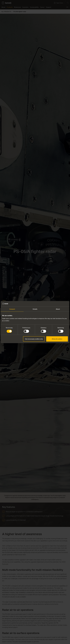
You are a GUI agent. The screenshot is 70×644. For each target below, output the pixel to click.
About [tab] (58, 309)
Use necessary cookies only (34, 339)
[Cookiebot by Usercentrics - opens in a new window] (60, 304)
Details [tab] (35, 309)
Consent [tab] (12, 309)
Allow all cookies (57, 339)
